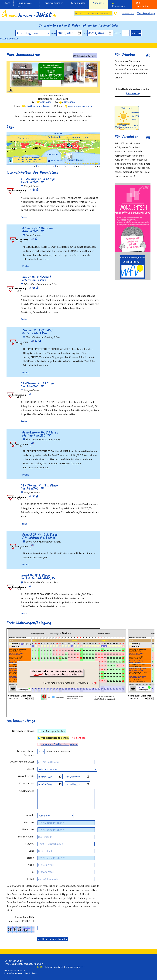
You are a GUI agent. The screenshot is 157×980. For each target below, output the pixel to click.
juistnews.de (133, 93)
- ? (78, 738)
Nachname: (28, 829)
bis (85, 33)
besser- (33, 16)
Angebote (98, 3)
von (53, 33)
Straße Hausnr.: (26, 836)
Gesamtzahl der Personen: (26, 753)
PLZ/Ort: (30, 843)
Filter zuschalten (9, 38)
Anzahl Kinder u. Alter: (22, 762)
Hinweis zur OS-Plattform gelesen (59, 744)
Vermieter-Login (14, 961)
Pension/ (24, 4)
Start (7, 3)
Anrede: (30, 815)
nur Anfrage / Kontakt (52, 731)
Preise (24, 217)
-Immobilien (142, 4)
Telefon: (30, 858)
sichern (53, 738)
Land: (32, 851)
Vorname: (29, 822)
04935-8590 (68, 102)
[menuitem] (7, 4)
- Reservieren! (119, 4)
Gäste (117, 33)
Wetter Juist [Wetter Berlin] (127, 108)
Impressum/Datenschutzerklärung (23, 964)
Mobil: (31, 865)
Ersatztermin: (27, 783)
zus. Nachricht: (27, 791)
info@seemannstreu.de (38, 106)
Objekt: (31, 769)
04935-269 (46, 102)
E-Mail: (31, 879)
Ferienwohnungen (53, 3)
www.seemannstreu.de (80, 106)
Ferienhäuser (78, 3)
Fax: (32, 872)
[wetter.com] (123, 125)
